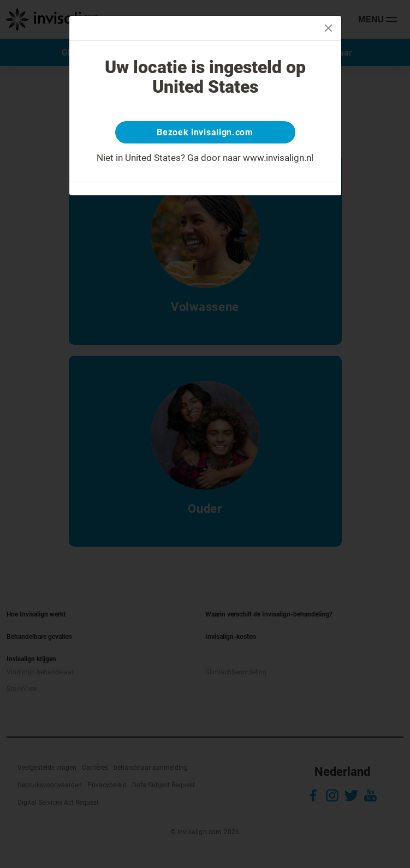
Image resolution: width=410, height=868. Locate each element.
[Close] (328, 28)
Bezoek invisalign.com (205, 132)
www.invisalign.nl (278, 158)
